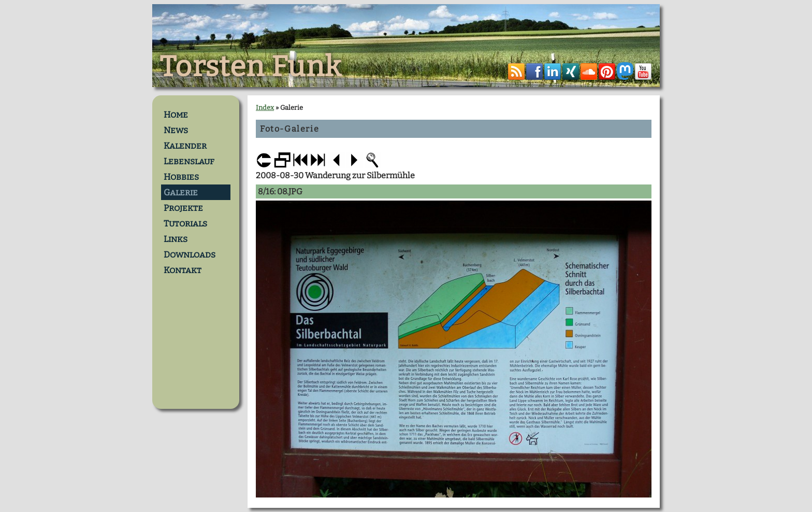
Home (176, 115)
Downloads (190, 254)
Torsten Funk (251, 67)
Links (176, 239)
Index (265, 108)
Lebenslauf (189, 161)
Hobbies (181, 177)
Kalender (185, 146)
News (176, 130)
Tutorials (185, 223)
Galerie (181, 192)
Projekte (183, 208)
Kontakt (183, 270)
